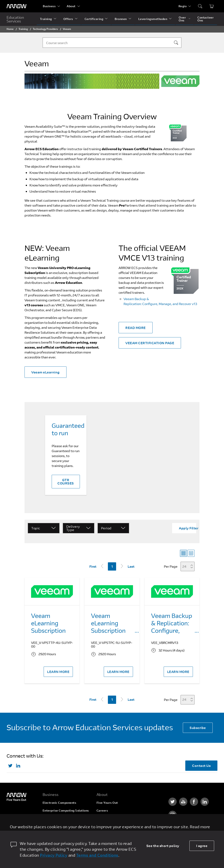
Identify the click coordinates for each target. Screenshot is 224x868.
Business (49, 6)
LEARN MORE (58, 672)
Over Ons (182, 19)
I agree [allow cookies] (202, 846)
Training (46, 19)
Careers (102, 810)
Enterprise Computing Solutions (66, 810)
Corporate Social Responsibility (119, 818)
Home (10, 29)
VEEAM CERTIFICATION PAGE (150, 343)
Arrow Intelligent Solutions (62, 818)
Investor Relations (110, 826)
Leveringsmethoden (153, 19)
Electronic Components (59, 803)
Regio (183, 6)
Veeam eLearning (45, 372)
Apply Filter (189, 528)
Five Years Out (107, 803)
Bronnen (121, 19)
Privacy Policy (54, 855)
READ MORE (136, 328)
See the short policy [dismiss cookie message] (163, 846)
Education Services (15, 19)
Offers (68, 19)
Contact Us (201, 766)
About (71, 6)
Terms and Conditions (97, 855)
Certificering (94, 19)
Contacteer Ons (206, 19)
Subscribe (198, 728)
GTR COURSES (66, 481)
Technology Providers (45, 29)
